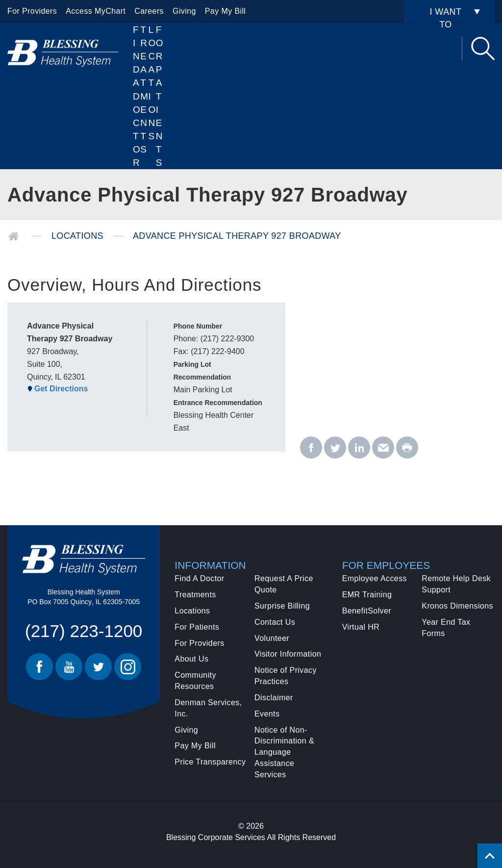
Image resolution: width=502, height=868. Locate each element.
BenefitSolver (367, 611)
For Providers (32, 11)
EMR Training (367, 595)
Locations (152, 83)
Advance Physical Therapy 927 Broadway (237, 236)
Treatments (195, 595)
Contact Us (275, 622)
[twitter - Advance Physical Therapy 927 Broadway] (335, 448)
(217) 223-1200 (84, 631)
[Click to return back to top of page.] (490, 856)
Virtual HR (361, 627)
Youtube (69, 667)
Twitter (98, 667)
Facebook (39, 667)
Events (267, 714)
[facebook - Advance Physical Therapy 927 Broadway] (311, 448)
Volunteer (272, 638)
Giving (184, 11)
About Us (191, 659)
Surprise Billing (282, 606)
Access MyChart (96, 11)
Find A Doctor (137, 96)
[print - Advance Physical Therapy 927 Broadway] (407, 448)
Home (13, 236)
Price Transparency (210, 762)
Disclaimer (274, 698)
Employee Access (375, 578)
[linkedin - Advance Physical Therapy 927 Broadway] (359, 448)
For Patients (160, 96)
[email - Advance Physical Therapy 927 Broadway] (383, 448)
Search (483, 49)
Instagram (128, 667)
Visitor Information (288, 654)
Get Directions (61, 389)
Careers (149, 11)
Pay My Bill (226, 11)
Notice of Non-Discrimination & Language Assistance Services (284, 752)
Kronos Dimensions (457, 606)
